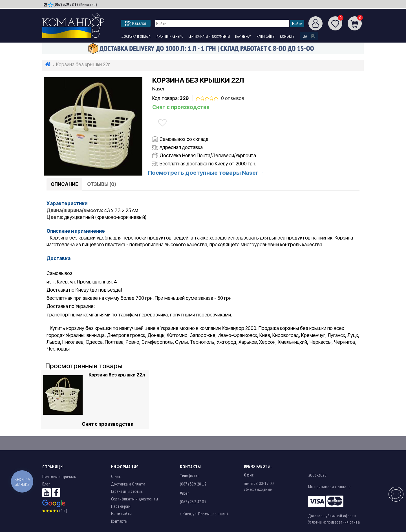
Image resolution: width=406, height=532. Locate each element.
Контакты (287, 36)
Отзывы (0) (102, 184)
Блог (46, 484)
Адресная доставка (181, 147)
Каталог (136, 23)
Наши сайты (266, 36)
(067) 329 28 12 (66, 4)
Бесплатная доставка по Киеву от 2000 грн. (208, 164)
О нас (116, 476)
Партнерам (243, 36)
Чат (395, 491)
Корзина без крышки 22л (117, 375)
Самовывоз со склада (184, 139)
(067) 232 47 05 (193, 502)
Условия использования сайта (334, 522)
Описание (64, 184)
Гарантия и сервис (169, 36)
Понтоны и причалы (59, 476)
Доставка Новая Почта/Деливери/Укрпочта (208, 156)
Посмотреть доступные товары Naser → (206, 173)
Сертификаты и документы (209, 36)
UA (305, 36)
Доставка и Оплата (136, 36)
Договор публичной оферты (332, 516)
